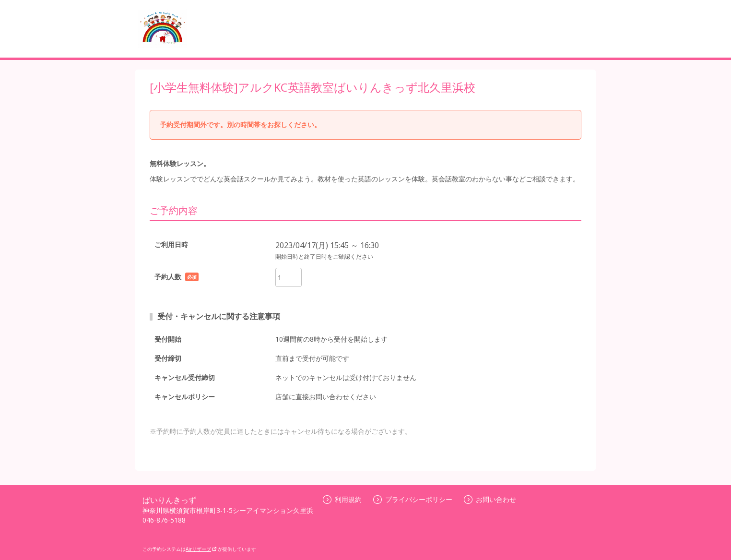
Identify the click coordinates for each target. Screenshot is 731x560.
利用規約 (342, 499)
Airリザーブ (201, 549)
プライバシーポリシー (413, 499)
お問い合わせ (490, 499)
